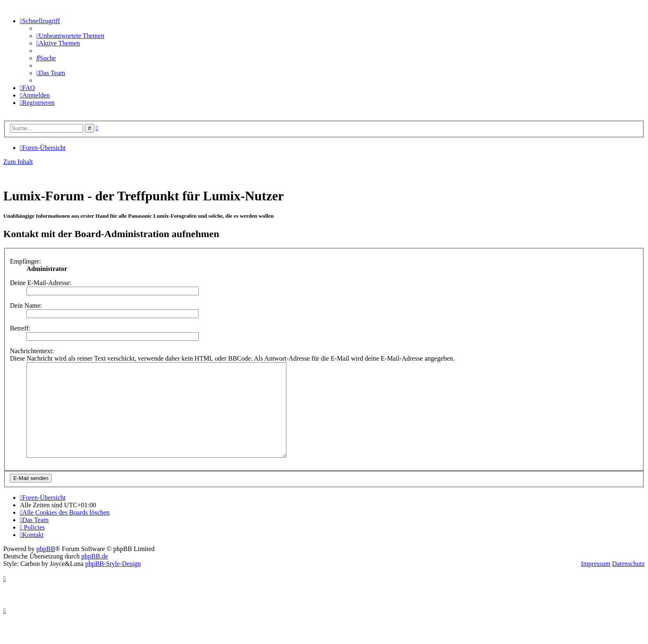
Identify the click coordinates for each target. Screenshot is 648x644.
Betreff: (20, 328)
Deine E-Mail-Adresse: (41, 283)
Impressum (596, 582)
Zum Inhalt (18, 162)
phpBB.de (95, 575)
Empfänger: (26, 261)
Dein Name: (26, 305)
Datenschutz (628, 582)
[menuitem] (70, 36)
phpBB (46, 567)
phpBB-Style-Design (113, 582)
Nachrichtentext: (32, 351)
